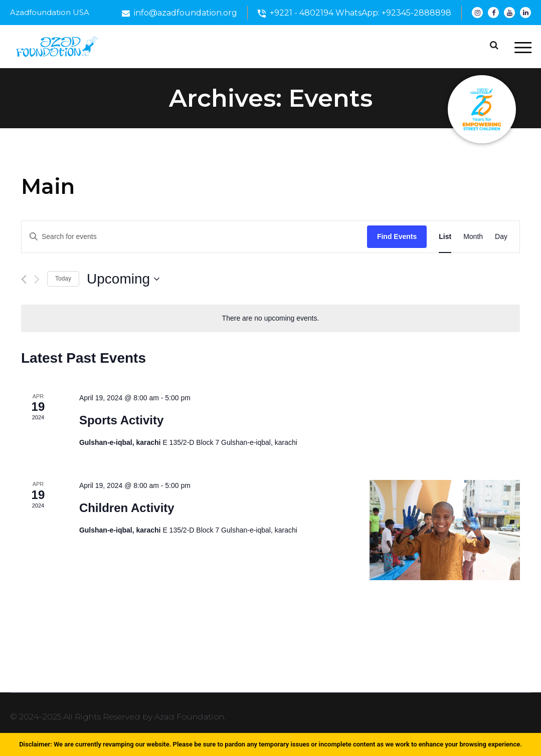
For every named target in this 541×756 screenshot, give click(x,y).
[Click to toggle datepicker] (123, 279)
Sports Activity (121, 420)
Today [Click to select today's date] (63, 279)
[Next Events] (37, 279)
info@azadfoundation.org (186, 13)
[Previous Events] (24, 279)
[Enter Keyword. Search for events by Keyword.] (194, 237)
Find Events (397, 236)
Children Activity (127, 508)
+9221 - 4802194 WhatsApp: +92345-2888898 (360, 13)
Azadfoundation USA (50, 12)
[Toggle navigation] (523, 48)
